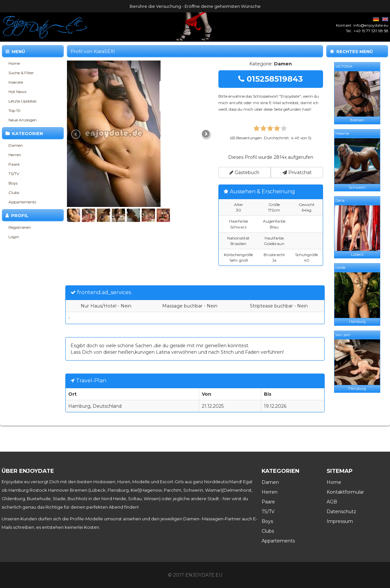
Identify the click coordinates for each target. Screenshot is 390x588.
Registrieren (20, 227)
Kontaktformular (345, 492)
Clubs (14, 192)
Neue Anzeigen (23, 120)
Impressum (340, 521)
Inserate (16, 82)
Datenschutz (341, 512)
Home (14, 63)
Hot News (17, 92)
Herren (15, 155)
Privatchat (297, 172)
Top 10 (14, 110)
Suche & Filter (21, 73)
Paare (14, 164)
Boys (13, 183)
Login (14, 237)
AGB (332, 502)
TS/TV (14, 174)
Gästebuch (244, 172)
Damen (16, 145)
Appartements (22, 202)
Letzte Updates (22, 101)
